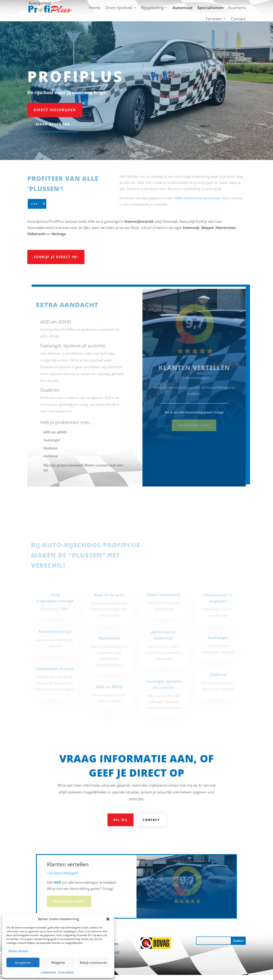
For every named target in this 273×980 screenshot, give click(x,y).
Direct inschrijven (55, 110)
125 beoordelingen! (62, 873)
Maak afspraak (53, 124)
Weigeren (58, 963)
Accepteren (23, 963)
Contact (151, 820)
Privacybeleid (66, 972)
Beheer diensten (18, 951)
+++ (34, 204)
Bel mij (121, 820)
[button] (108, 919)
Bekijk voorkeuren (93, 963)
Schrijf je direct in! (56, 257)
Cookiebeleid (48, 972)
